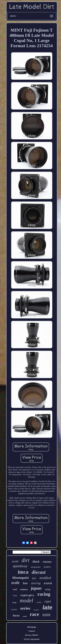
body (15, 595)
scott (15, 561)
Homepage (32, 627)
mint (46, 615)
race (35, 614)
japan (36, 588)
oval (15, 589)
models (47, 567)
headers (36, 610)
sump (48, 589)
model (26, 600)
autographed (36, 567)
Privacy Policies (32, 635)
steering (36, 583)
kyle (34, 578)
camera (24, 589)
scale (15, 583)
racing (44, 594)
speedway (20, 566)
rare (48, 601)
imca (23, 572)
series (25, 608)
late (47, 607)
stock (48, 583)
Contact (32, 631)
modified (45, 578)
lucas (16, 615)
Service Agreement (32, 639)
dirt (26, 560)
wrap (14, 603)
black (36, 562)
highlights (27, 596)
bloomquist (21, 578)
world (25, 616)
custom (14, 609)
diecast (39, 572)
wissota (47, 562)
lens (25, 583)
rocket (39, 602)
